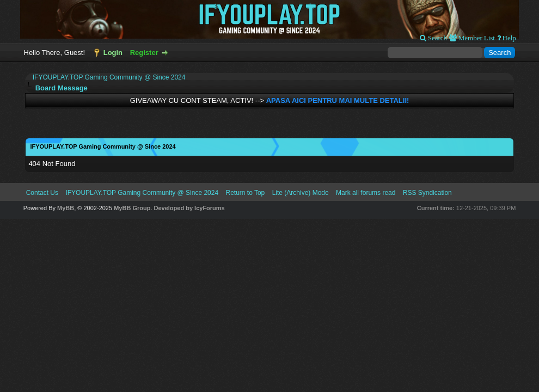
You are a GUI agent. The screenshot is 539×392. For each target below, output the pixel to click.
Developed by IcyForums (189, 208)
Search (437, 38)
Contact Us (42, 193)
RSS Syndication (427, 193)
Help (509, 38)
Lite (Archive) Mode (301, 193)
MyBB (66, 208)
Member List (476, 38)
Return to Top (245, 193)
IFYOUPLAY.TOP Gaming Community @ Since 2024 (109, 77)
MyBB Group (132, 208)
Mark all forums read (366, 193)
